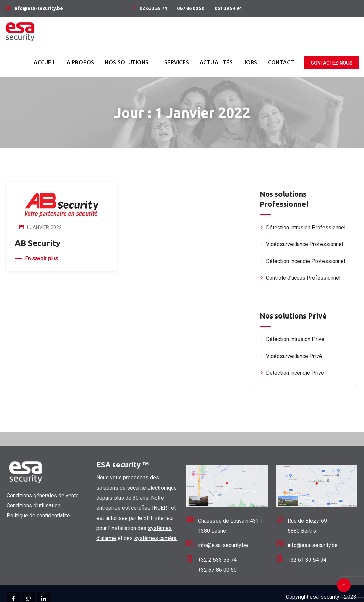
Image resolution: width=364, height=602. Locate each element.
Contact (281, 62)
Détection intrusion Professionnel (306, 227)
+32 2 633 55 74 (217, 560)
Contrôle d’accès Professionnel (303, 278)
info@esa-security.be (38, 8)
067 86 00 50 (191, 8)
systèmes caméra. (156, 538)
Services (177, 62)
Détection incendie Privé (295, 373)
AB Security (38, 243)
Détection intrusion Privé (295, 339)
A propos (80, 62)
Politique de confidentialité (38, 516)
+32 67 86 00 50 (217, 570)
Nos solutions (127, 62)
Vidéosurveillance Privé (294, 356)
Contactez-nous (332, 63)
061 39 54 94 (228, 8)
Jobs (250, 62)
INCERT (161, 508)
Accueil (45, 62)
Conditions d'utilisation (34, 506)
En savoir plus (41, 258)
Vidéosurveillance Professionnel (305, 244)
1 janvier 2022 (44, 227)
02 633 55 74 (153, 8)
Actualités (216, 62)
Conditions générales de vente (43, 495)
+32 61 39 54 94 (307, 560)
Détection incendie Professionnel (306, 261)
